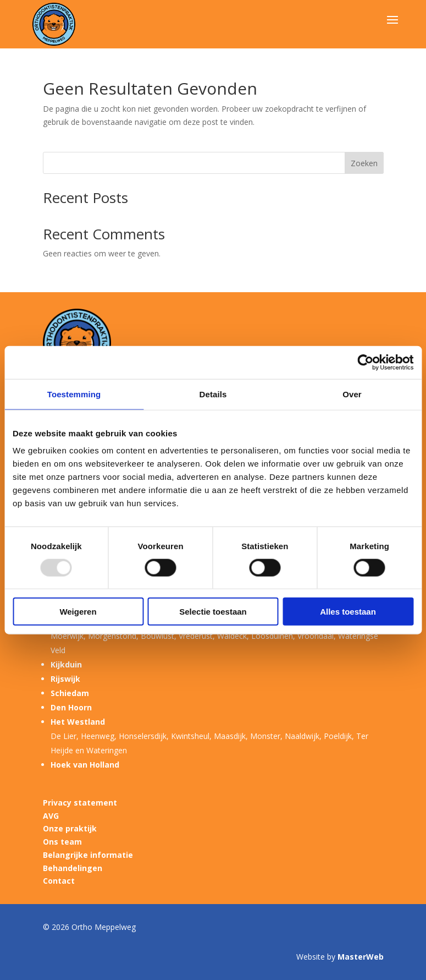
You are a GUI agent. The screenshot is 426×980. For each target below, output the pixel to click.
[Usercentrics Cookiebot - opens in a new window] (365, 362)
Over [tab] (352, 394)
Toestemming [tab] (74, 394)
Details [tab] (213, 394)
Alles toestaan (348, 612)
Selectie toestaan (213, 612)
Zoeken (364, 163)
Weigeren (78, 612)
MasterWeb (361, 957)
